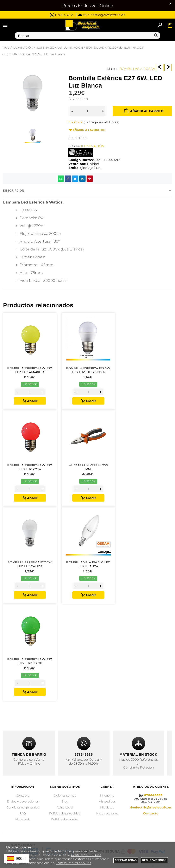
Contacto (23, 795)
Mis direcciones (107, 813)
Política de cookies (65, 819)
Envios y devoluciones (23, 801)
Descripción (14, 191)
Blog (65, 801)
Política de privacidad (65, 813)
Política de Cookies (86, 855)
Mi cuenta (107, 795)
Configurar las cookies (73, 863)
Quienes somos (65, 795)
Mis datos (107, 807)
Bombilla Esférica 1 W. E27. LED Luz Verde (30, 665)
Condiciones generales (23, 807)
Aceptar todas (126, 860)
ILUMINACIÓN (93, 146)
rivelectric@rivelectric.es (102, 15)
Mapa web (23, 819)
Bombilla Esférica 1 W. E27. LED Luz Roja (30, 469)
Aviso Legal (65, 807)
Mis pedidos (107, 801)
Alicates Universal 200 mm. (88, 469)
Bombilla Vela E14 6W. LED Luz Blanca (88, 567)
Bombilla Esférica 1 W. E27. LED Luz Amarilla (30, 370)
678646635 (62, 15)
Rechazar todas (155, 860)
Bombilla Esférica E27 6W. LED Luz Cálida (30, 567)
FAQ (23, 813)
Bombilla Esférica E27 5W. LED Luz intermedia (88, 370)
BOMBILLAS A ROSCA (137, 69)
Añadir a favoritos (87, 130)
